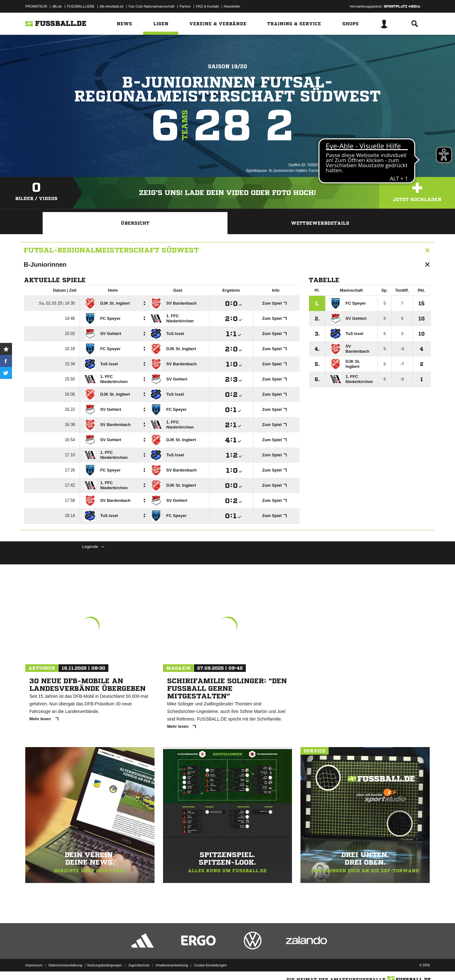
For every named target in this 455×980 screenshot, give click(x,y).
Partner (185, 6)
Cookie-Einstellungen (210, 965)
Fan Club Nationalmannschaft (152, 6)
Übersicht (135, 223)
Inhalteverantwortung (172, 965)
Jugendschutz (139, 965)
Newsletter (232, 6)
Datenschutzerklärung (65, 965)
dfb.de (57, 6)
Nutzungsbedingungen (105, 965)
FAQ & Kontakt (207, 6)
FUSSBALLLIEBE (81, 6)
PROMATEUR (36, 6)
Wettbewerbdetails (320, 223)
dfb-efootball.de (112, 6)
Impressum (34, 965)
